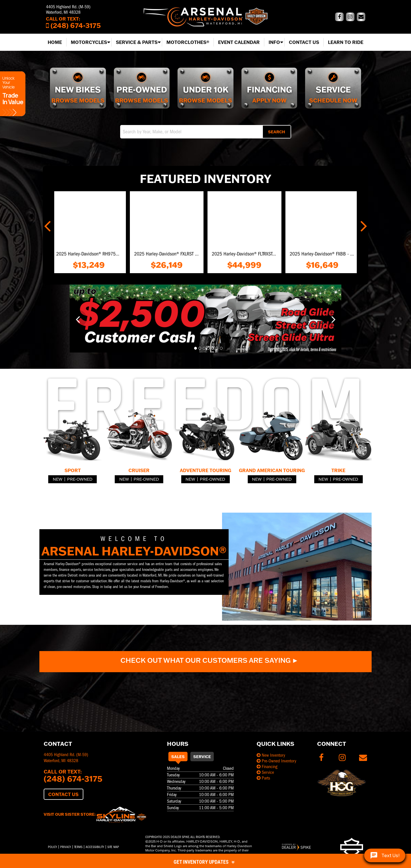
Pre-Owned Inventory (276, 761)
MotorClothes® (188, 42)
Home (55, 42)
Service (202, 757)
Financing (267, 767)
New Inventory (271, 755)
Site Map (113, 847)
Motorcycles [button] (89, 42)
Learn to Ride (346, 42)
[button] (48, 225)
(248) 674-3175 (73, 778)
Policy (53, 847)
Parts (263, 778)
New (58, 479)
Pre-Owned (80, 479)
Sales (178, 757)
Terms (78, 847)
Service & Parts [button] (137, 42)
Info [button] (274, 42)
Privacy (66, 847)
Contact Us (304, 42)
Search (277, 132)
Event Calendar (239, 42)
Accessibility (95, 847)
